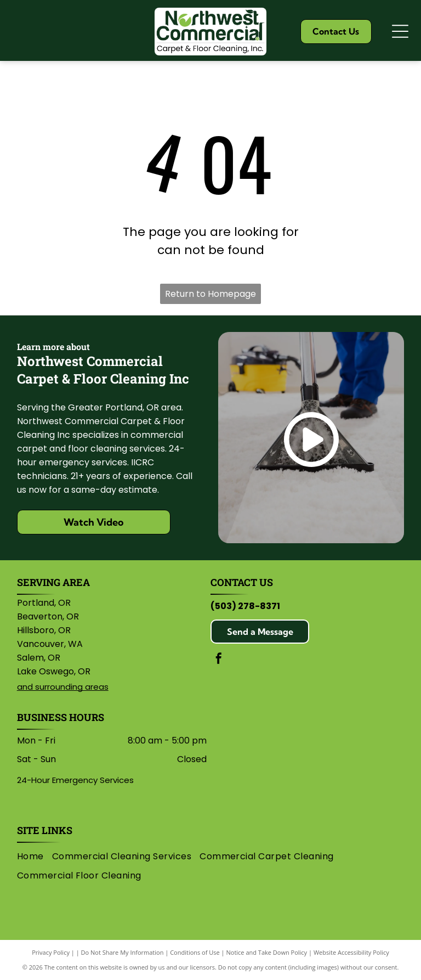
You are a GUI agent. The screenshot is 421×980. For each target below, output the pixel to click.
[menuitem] (35, 857)
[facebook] (219, 660)
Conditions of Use (195, 952)
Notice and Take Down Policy (267, 952)
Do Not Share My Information (123, 952)
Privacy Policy (51, 952)
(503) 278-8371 (245, 606)
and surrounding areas (63, 687)
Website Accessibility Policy (351, 952)
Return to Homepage (210, 294)
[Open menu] (400, 31)
